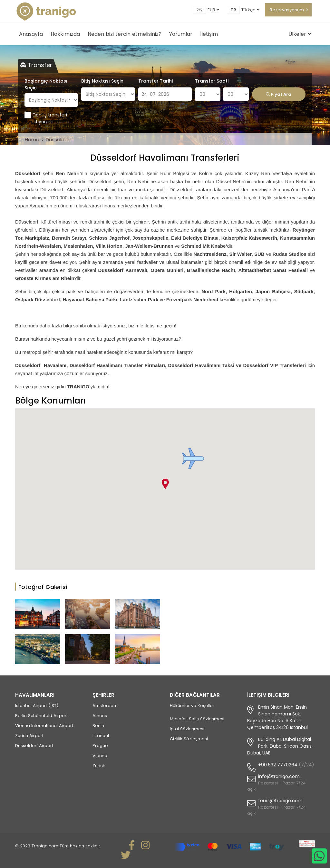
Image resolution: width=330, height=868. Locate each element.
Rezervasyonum (287, 10)
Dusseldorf (58, 140)
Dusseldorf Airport (34, 746)
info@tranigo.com (279, 776)
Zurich (99, 766)
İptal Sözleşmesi (187, 729)
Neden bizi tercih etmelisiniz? (125, 34)
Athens (100, 716)
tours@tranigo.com (280, 801)
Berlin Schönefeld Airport (41, 716)
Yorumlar (181, 34)
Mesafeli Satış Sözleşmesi (197, 719)
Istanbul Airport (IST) (37, 706)
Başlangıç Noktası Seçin (46, 84)
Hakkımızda (65, 34)
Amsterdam (105, 706)
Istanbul (101, 736)
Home (32, 140)
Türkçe (250, 10)
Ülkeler (300, 34)
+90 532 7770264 (278, 765)
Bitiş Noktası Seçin (102, 81)
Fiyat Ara (279, 94)
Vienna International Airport (44, 726)
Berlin (98, 726)
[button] (193, 459)
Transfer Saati (212, 81)
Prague (100, 746)
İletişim (209, 34)
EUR (213, 10)
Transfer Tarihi (155, 81)
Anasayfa (31, 34)
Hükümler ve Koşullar (192, 706)
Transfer (36, 65)
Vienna (100, 756)
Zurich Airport (29, 736)
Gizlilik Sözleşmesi (189, 739)
